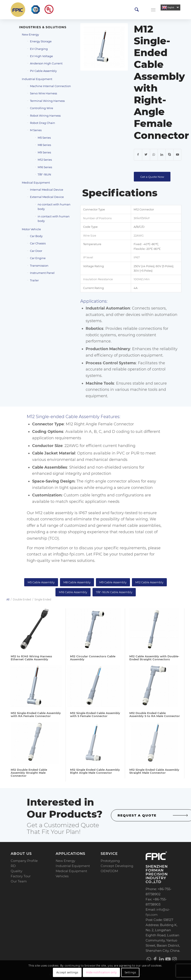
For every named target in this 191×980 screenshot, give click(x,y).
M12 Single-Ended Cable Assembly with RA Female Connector (36, 714)
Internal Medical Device (47, 190)
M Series (36, 130)
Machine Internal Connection (50, 86)
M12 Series (45, 160)
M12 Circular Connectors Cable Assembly (93, 658)
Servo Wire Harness (43, 93)
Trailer (34, 280)
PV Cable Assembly (43, 71)
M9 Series (44, 152)
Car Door (36, 251)
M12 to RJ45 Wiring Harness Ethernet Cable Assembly (31, 658)
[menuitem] (137, 10)
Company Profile (24, 861)
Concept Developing (117, 866)
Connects (141, 343)
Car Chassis (38, 243)
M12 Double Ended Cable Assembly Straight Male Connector (29, 773)
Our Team (19, 881)
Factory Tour (21, 876)
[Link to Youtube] (178, 155)
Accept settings (67, 972)
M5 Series (44, 138)
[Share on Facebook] (138, 155)
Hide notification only (101, 972)
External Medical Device (47, 197)
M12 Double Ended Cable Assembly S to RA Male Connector (155, 714)
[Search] (137, 10)
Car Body (36, 236)
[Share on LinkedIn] (162, 155)
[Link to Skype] (170, 155)
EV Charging (39, 49)
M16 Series (45, 167)
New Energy (30, 34)
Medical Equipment (36, 183)
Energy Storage (41, 41)
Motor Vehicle (31, 229)
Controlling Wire (42, 108)
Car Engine (38, 258)
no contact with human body (54, 207)
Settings (130, 972)
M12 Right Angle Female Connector (100, 424)
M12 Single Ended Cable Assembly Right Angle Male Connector (95, 771)
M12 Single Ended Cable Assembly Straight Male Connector (154, 771)
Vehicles (62, 876)
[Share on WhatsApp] (154, 155)
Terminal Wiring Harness (47, 101)
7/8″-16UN (44, 174)
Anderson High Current (46, 63)
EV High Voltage (41, 56)
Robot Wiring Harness (45, 116)
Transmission (39, 266)
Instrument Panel (42, 273)
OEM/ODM (109, 871)
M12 (39, 513)
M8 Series (44, 145)
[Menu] (153, 10)
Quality (16, 871)
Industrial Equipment (37, 79)
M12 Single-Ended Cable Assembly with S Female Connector (95, 714)
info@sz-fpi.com (69, 554)
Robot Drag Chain (43, 123)
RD (13, 866)
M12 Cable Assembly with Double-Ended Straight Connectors (154, 658)
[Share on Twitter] (146, 155)
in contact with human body (54, 219)
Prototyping (110, 861)
